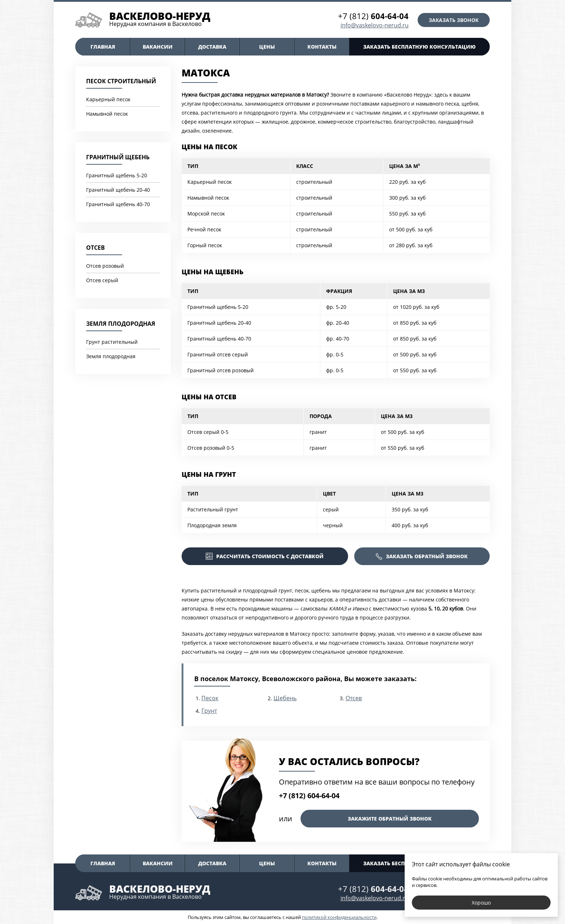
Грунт (209, 711)
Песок (210, 698)
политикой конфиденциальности (339, 917)
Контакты (322, 47)
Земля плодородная (121, 324)
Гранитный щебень (118, 157)
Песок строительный (121, 81)
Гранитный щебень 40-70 (118, 204)
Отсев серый (102, 280)
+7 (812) (373, 16)
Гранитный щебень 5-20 (117, 175)
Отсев (95, 248)
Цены (267, 47)
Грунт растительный (112, 342)
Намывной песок (107, 114)
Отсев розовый (105, 266)
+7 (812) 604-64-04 (309, 796)
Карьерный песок (108, 99)
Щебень (285, 698)
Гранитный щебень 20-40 (118, 190)
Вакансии (158, 47)
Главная (103, 47)
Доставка (212, 47)
